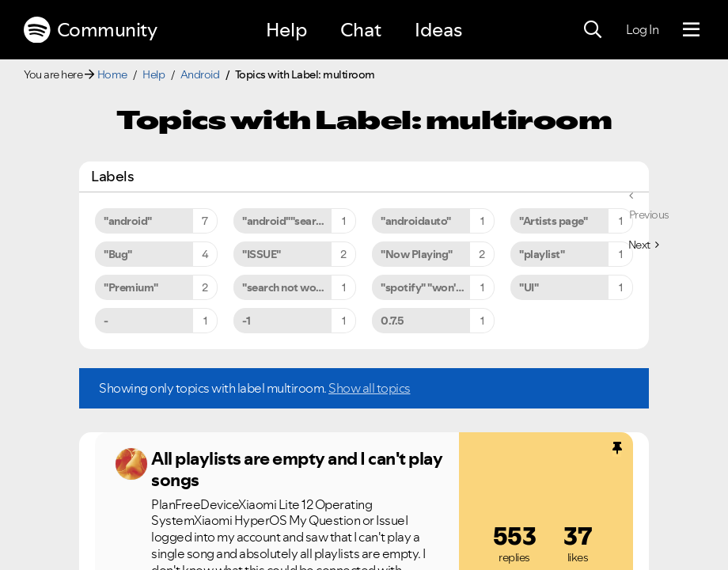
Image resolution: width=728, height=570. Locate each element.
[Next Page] (644, 245)
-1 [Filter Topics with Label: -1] (246, 321)
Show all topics (370, 388)
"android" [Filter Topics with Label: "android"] (128, 221)
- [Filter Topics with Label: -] (106, 321)
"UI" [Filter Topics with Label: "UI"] (529, 287)
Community (90, 30)
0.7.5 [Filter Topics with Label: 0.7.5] (392, 321)
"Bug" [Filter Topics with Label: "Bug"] (118, 254)
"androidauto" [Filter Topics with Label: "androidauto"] (416, 221)
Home (112, 74)
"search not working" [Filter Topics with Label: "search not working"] (294, 287)
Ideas (438, 30)
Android (200, 74)
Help (286, 30)
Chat (361, 30)
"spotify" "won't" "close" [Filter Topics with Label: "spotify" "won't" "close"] (438, 287)
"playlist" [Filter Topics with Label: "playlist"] (542, 254)
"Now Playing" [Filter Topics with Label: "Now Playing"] (417, 254)
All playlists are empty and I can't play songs (297, 469)
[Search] (593, 30)
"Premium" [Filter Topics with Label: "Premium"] (131, 287)
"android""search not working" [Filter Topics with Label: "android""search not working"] (299, 221)
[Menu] (691, 30)
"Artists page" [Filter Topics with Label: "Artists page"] (553, 221)
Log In (642, 29)
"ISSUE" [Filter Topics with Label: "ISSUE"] (262, 254)
